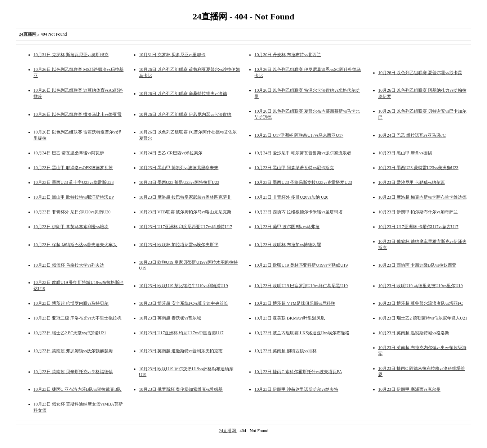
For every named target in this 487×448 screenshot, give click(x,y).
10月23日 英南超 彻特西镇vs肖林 (285, 351)
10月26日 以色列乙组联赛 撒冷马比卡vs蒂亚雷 (78, 114)
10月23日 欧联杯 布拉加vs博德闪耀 (288, 245)
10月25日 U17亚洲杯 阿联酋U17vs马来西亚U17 (299, 135)
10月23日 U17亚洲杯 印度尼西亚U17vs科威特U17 (186, 227)
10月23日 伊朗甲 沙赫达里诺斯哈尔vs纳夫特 (296, 389)
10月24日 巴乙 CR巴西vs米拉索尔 (171, 153)
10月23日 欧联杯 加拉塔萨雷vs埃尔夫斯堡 (179, 245)
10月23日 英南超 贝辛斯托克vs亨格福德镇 (73, 372)
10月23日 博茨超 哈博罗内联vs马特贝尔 (71, 303)
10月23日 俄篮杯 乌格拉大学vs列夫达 (69, 265)
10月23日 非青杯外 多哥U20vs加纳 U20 (291, 197)
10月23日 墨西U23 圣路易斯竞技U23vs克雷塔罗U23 (303, 182)
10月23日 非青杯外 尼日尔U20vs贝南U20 (72, 212)
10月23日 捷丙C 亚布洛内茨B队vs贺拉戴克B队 (78, 389)
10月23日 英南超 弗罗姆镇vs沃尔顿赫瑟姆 (73, 351)
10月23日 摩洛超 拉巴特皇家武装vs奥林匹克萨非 (185, 197)
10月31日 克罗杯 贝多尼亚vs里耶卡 (172, 55)
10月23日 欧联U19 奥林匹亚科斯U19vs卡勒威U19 (301, 265)
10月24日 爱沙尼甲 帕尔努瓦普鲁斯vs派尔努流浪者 (303, 153)
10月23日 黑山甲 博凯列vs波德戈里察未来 (179, 168)
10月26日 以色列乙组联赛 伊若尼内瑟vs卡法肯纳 (185, 114)
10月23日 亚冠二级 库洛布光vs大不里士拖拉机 (78, 318)
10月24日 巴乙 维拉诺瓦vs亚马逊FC (412, 135)
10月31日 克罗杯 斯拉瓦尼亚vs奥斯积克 (71, 55)
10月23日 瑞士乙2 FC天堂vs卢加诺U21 (70, 333)
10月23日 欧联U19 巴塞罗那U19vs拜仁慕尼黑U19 (301, 286)
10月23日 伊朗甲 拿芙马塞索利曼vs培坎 (71, 227)
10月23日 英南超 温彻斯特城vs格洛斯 (414, 333)
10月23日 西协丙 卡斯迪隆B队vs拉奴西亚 (417, 265)
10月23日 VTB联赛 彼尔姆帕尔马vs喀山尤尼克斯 (185, 212)
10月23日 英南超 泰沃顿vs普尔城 (170, 318)
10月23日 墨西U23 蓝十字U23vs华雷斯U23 (74, 182)
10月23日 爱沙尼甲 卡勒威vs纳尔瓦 (412, 182)
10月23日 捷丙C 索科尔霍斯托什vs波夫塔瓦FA (298, 372)
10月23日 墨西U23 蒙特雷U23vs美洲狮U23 (418, 168)
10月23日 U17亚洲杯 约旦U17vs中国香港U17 (181, 333)
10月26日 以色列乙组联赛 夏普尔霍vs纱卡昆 (420, 73)
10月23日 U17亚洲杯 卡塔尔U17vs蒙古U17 (418, 227)
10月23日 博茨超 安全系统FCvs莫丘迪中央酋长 (184, 303)
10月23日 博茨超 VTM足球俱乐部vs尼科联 (294, 303)
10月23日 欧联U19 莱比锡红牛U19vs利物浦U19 (184, 286)
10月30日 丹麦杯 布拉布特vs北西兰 (288, 55)
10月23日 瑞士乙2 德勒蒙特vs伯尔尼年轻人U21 (423, 318)
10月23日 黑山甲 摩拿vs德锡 (405, 153)
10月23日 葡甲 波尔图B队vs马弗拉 (287, 227)
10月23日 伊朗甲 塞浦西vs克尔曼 (409, 389)
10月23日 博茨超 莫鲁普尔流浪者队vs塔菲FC (421, 303)
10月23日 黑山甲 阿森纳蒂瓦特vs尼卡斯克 (294, 168)
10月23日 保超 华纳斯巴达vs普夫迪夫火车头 (75, 245)
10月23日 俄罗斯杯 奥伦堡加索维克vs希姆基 (181, 389)
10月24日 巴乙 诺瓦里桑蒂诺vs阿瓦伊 (69, 153)
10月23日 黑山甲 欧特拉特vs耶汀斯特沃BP (74, 197)
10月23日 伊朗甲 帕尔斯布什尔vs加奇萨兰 (418, 212)
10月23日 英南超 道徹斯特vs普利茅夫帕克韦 (181, 351)
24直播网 (228, 431)
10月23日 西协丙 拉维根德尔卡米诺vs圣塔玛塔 (298, 212)
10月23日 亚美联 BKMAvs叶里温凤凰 (290, 318)
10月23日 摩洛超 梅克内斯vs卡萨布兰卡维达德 (422, 197)
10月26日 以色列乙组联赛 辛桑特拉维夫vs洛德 (183, 94)
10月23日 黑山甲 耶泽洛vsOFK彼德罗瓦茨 (73, 168)
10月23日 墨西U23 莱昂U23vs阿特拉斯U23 (179, 182)
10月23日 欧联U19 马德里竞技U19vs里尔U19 (421, 286)
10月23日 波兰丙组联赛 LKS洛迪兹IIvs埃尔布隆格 (302, 333)
